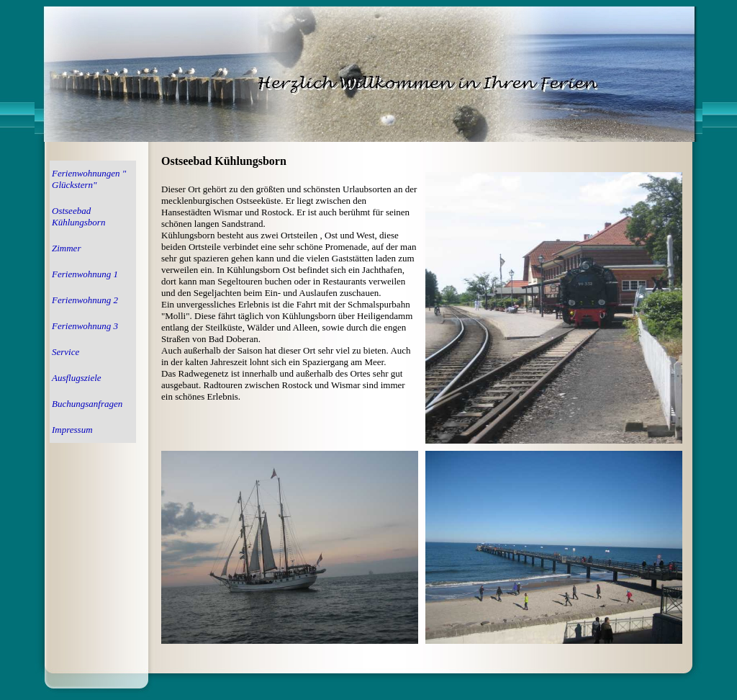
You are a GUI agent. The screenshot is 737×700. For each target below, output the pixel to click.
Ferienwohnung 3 (85, 326)
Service (65, 352)
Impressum (72, 430)
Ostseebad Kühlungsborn (78, 216)
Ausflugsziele (77, 378)
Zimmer (66, 248)
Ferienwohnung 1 (85, 274)
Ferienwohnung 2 (85, 300)
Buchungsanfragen (87, 404)
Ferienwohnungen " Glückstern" (89, 179)
